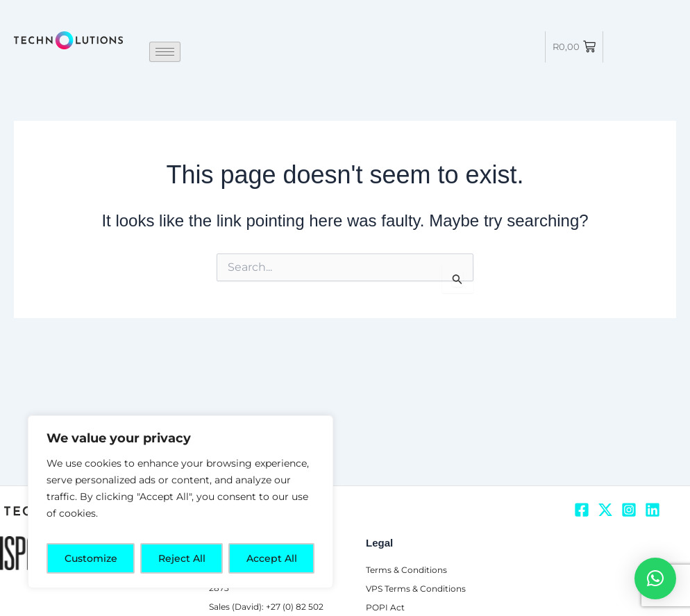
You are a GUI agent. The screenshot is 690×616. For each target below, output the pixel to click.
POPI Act (386, 589)
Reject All (182, 558)
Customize (91, 558)
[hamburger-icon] (165, 52)
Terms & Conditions (409, 552)
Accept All (272, 558)
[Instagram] (629, 492)
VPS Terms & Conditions (419, 570)
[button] (655, 578)
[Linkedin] (653, 492)
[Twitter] (605, 492)
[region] (180, 502)
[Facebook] (582, 492)
